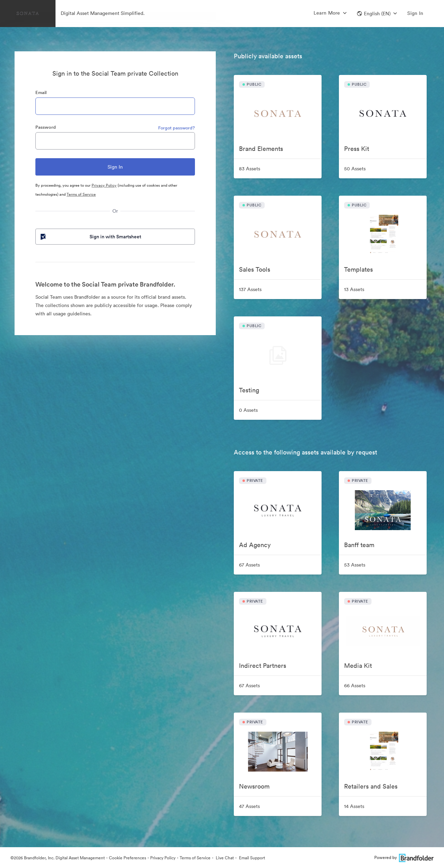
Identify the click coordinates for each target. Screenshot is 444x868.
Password (46, 127)
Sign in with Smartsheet (90, 237)
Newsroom (254, 786)
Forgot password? (177, 128)
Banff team (359, 545)
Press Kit (357, 149)
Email (41, 92)
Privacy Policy (104, 185)
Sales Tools (255, 269)
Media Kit (358, 666)
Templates (358, 269)
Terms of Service (81, 194)
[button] (377, 14)
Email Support (251, 858)
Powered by (404, 857)
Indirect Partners (263, 666)
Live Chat (224, 858)
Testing (249, 390)
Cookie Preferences (127, 858)
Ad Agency (255, 545)
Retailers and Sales (371, 786)
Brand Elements (261, 149)
